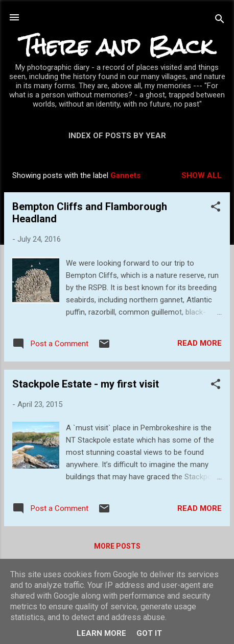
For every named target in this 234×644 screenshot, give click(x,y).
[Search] (220, 21)
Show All (202, 175)
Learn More (101, 633)
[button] (216, 208)
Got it (149, 633)
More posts (117, 546)
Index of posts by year (117, 136)
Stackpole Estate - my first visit (86, 384)
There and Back (117, 46)
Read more (200, 343)
